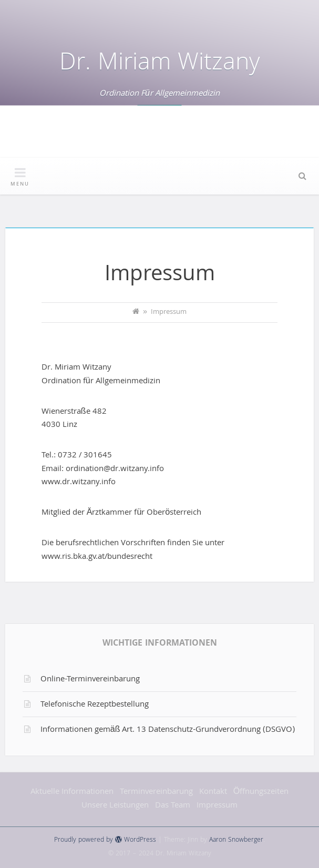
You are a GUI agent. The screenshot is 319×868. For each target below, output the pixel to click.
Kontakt (213, 792)
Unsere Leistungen (115, 806)
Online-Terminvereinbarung (90, 680)
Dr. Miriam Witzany (160, 64)
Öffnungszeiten (261, 792)
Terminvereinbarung (156, 792)
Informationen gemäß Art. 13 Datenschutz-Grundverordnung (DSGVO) (168, 730)
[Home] (136, 313)
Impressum (217, 806)
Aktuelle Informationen (72, 792)
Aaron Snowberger (236, 840)
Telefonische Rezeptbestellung (95, 705)
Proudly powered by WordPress (105, 840)
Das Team (173, 806)
